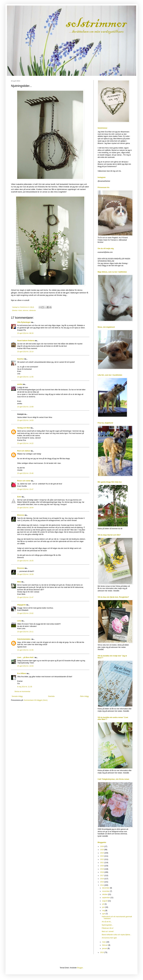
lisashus (20, 359)
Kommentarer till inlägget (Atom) (36, 700)
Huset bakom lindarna (26, 341)
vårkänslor (33, 310)
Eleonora (21, 515)
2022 (102, 859)
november (106, 891)
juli (103, 904)
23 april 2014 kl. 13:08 (25, 407)
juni (104, 907)
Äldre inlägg (84, 696)
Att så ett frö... (107, 922)
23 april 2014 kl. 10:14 (25, 352)
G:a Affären (22, 673)
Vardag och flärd (24, 428)
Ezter (19, 497)
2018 (102, 872)
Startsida (51, 696)
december (106, 888)
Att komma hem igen (109, 938)
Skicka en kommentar (22, 692)
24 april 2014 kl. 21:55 (25, 650)
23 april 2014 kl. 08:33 (25, 333)
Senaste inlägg (17, 696)
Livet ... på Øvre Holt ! (26, 657)
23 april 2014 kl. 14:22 (25, 443)
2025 (102, 850)
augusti (105, 901)
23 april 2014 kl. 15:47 (25, 489)
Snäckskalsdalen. (24, 639)
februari (105, 945)
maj (104, 911)
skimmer (25, 310)
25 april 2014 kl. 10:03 (25, 666)
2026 (102, 846)
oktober (105, 894)
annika (20, 384)
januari (105, 948)
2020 (102, 866)
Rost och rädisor (24, 451)
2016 (102, 879)
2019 (102, 869)
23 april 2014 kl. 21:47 (25, 597)
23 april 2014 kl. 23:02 (25, 613)
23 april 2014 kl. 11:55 (25, 377)
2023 (102, 856)
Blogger (80, 968)
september (106, 898)
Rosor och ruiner (24, 481)
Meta (19, 582)
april (104, 914)
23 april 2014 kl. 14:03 (25, 420)
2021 (102, 863)
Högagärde (22, 605)
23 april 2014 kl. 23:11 (25, 632)
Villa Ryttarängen (24, 322)
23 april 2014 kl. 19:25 (25, 561)
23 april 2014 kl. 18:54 (25, 508)
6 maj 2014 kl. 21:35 (25, 687)
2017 (102, 876)
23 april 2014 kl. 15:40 (25, 473)
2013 (102, 952)
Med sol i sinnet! (108, 931)
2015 (102, 882)
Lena (19, 621)
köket (20, 310)
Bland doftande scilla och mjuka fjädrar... (117, 935)
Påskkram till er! (108, 928)
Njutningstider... (107, 925)
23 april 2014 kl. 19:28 (25, 574)
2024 (102, 853)
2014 (102, 885)
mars (104, 942)
